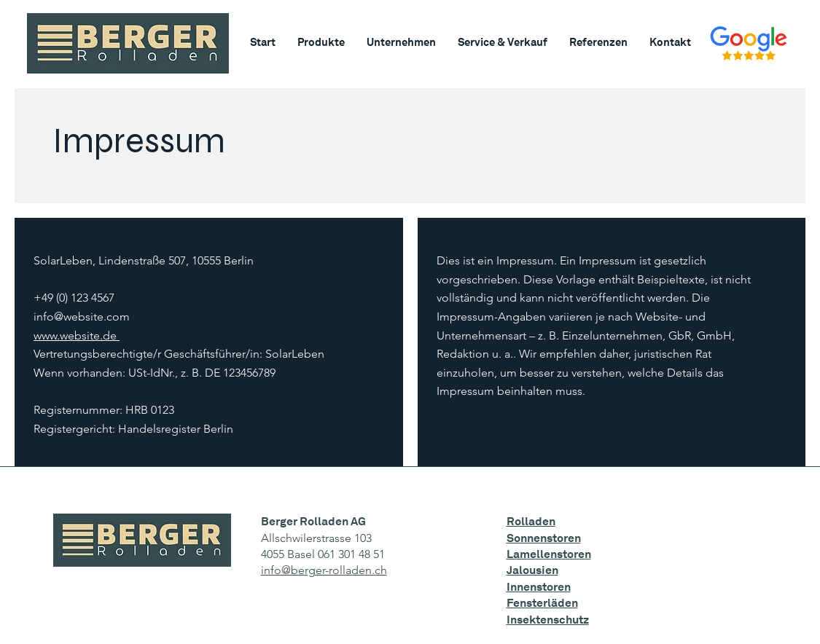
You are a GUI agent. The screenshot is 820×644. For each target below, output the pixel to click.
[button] (321, 42)
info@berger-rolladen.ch (324, 570)
